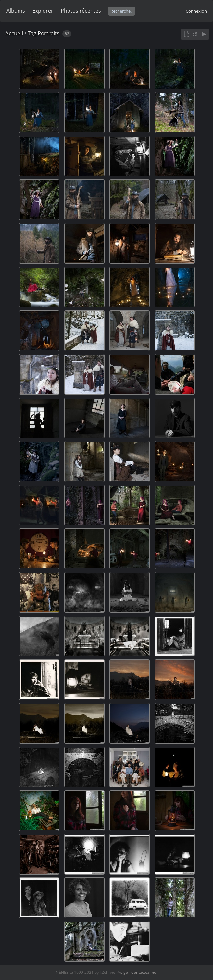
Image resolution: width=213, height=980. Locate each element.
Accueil (14, 33)
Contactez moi (144, 972)
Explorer (43, 11)
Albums (16, 11)
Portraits (49, 33)
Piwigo (122, 972)
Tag (32, 33)
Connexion (196, 11)
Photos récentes (81, 11)
